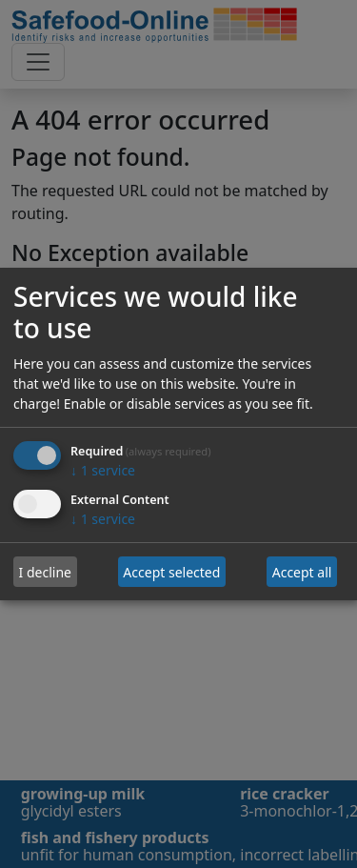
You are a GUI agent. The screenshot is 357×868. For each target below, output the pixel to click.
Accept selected (171, 572)
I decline (45, 572)
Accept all (302, 572)
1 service (103, 471)
